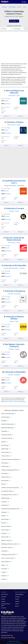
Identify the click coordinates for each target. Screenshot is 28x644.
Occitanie (4, 608)
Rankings (21, 116)
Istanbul (3, 601)
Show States (14, 21)
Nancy (24, 401)
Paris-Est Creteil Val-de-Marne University (14, 239)
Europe (19, 7)
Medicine (4, 7)
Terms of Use (10, 643)
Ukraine (17, 601)
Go (26, 29)
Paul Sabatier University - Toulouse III (14, 345)
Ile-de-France (5, 594)
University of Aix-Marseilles (14, 265)
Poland (17, 599)
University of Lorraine (14, 208)
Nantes (11, 401)
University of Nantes (14, 122)
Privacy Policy (18, 643)
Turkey (17, 604)
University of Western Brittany (14, 318)
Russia (17, 606)
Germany (18, 597)
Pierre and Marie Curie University (14, 92)
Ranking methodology (8, 638)
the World (7, 104)
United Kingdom (19, 594)
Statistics (7, 116)
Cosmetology (12, 7)
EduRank (21, 16)
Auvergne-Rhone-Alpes (6, 605)
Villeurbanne (17, 401)
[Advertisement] (14, 48)
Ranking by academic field (14, 26)
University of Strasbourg (14, 291)
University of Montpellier (14, 372)
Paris (7, 401)
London (3, 599)
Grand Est (4, 597)
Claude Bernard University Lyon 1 (14, 182)
